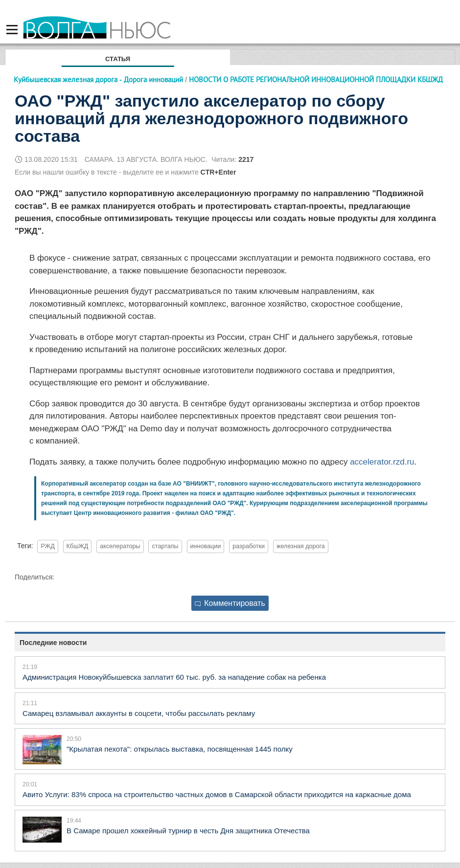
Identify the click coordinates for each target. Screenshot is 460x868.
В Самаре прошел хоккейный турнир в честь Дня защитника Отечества (188, 831)
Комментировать (230, 603)
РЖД (47, 546)
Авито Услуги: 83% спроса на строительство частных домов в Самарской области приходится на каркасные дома (217, 794)
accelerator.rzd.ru (382, 462)
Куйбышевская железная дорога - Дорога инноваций (98, 79)
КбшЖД (78, 546)
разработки (249, 546)
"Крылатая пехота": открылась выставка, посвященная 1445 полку (180, 749)
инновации (206, 546)
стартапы (165, 546)
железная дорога (301, 546)
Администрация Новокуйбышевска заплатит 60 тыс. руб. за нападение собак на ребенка (174, 677)
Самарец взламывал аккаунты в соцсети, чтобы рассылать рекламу (139, 713)
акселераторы (120, 546)
